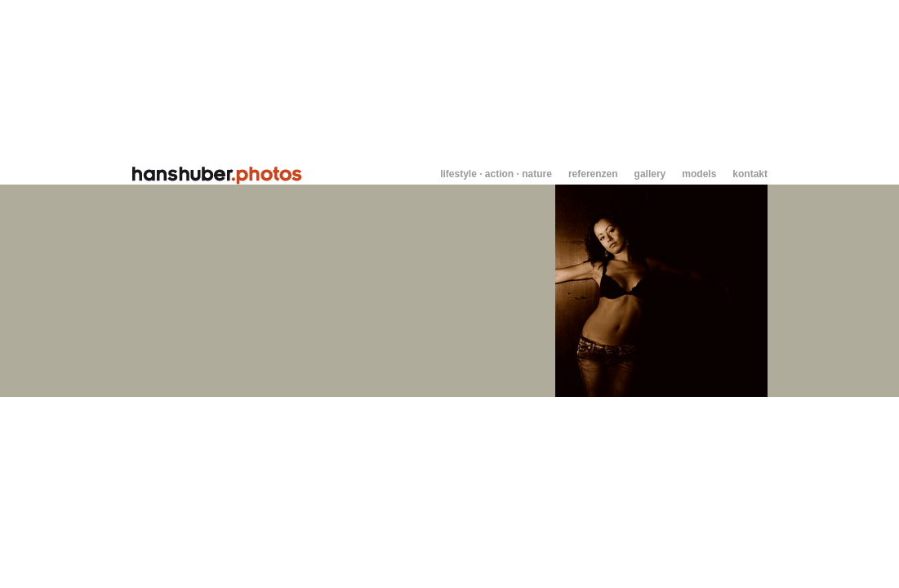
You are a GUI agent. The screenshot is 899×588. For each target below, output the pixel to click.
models (699, 174)
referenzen (593, 174)
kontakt (750, 174)
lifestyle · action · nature (496, 174)
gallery (650, 174)
